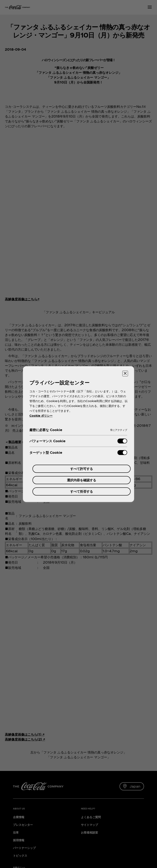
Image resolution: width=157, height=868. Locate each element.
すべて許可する (82, 469)
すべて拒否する (82, 491)
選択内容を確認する (82, 480)
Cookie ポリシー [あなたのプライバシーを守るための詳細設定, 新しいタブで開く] (41, 416)
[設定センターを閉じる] (125, 374)
